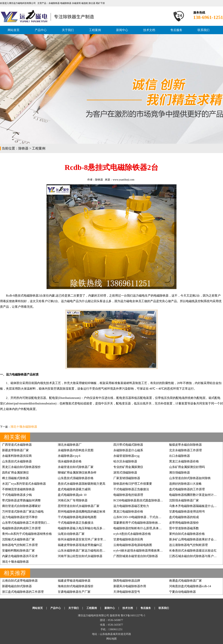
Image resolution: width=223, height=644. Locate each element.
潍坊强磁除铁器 (180, 473)
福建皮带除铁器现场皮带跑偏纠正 (80, 545)
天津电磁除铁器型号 (127, 592)
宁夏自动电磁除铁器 (182, 592)
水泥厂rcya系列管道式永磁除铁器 (24, 484)
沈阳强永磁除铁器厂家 (184, 500)
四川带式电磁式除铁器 (128, 445)
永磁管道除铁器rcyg (126, 456)
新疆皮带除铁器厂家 (15, 450)
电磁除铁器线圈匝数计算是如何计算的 (194, 495)
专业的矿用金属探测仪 (128, 467)
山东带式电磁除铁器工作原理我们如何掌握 (30, 523)
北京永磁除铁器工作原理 (185, 450)
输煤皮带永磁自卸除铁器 (185, 445)
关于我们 (68, 30)
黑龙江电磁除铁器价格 (128, 512)
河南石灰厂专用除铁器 (73, 500)
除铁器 (23, 148)
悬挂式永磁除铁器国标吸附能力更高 (82, 484)
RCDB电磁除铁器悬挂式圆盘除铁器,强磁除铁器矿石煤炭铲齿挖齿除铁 (159, 500)
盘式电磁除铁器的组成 (184, 517)
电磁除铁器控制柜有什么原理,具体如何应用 (142, 528)
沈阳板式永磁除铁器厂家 (18, 539)
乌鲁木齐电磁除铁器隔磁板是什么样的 (194, 506)
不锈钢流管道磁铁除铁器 (18, 489)
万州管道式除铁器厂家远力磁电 (23, 512)
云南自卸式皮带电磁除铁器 (20, 581)
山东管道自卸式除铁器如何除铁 (190, 478)
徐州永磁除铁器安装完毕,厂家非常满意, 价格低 (89, 539)
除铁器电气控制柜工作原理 (20, 545)
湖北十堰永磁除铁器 (24, 427)
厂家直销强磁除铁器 (127, 478)
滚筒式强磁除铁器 (125, 473)
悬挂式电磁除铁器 (27, 296)
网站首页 (14, 30)
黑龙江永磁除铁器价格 (184, 461)
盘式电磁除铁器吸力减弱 (74, 489)
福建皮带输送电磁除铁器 (74, 581)
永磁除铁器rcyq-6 (69, 456)
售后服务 (176, 30)
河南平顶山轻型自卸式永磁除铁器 (80, 556)
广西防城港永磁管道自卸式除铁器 (136, 556)
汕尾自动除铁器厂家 (71, 534)
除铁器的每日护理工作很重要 (133, 484)
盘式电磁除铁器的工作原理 (187, 489)
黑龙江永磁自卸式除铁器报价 (21, 467)
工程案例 (95, 30)
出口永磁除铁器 (180, 456)
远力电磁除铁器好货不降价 (20, 517)
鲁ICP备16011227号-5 (133, 615)
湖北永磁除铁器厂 (70, 445)
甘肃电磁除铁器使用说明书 (187, 512)
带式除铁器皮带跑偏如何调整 (21, 500)
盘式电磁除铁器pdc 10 (72, 495)
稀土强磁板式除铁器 (15, 478)
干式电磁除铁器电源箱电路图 (77, 517)
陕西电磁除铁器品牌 (127, 581)
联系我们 (203, 30)
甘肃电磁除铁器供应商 (128, 539)
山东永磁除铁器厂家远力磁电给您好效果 (85, 551)
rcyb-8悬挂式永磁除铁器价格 (132, 534)
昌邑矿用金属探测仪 (15, 473)
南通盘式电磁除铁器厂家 (185, 581)
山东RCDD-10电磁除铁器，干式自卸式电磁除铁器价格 (149, 517)
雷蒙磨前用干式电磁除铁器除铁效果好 (139, 523)
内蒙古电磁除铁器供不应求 (20, 556)
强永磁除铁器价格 (70, 461)
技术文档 (149, 30)
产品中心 (41, 30)
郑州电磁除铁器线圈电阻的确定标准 (82, 512)
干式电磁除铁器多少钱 (17, 495)
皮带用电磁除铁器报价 (184, 523)
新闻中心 (122, 30)
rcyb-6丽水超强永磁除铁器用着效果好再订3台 (143, 551)
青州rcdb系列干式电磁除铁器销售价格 (27, 534)
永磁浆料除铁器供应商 (17, 456)
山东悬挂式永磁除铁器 (17, 461)
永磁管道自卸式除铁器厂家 (76, 467)
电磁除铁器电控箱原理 (128, 495)
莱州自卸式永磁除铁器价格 (187, 534)
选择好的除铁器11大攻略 (185, 484)
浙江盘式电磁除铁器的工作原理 (23, 592)
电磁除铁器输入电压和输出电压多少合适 (85, 528)
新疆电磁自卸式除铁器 (17, 586)
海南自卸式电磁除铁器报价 (76, 586)
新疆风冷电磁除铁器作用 (130, 586)
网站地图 (111, 639)
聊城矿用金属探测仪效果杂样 (77, 473)
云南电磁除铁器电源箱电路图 (133, 545)
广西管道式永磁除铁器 (17, 445)
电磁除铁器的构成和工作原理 (21, 528)
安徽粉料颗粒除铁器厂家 (18, 551)
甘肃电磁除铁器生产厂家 (74, 592)
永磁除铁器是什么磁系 (128, 450)
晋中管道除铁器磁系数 (184, 528)
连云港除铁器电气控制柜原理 (188, 545)
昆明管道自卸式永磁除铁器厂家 (79, 506)
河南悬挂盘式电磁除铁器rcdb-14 (190, 586)
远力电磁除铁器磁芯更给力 (131, 506)
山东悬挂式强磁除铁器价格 (76, 478)
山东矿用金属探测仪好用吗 (187, 467)
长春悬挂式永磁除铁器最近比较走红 (193, 551)
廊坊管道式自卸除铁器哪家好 (21, 506)
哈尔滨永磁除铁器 (125, 461)
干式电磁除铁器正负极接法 (131, 489)
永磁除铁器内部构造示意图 (76, 450)
